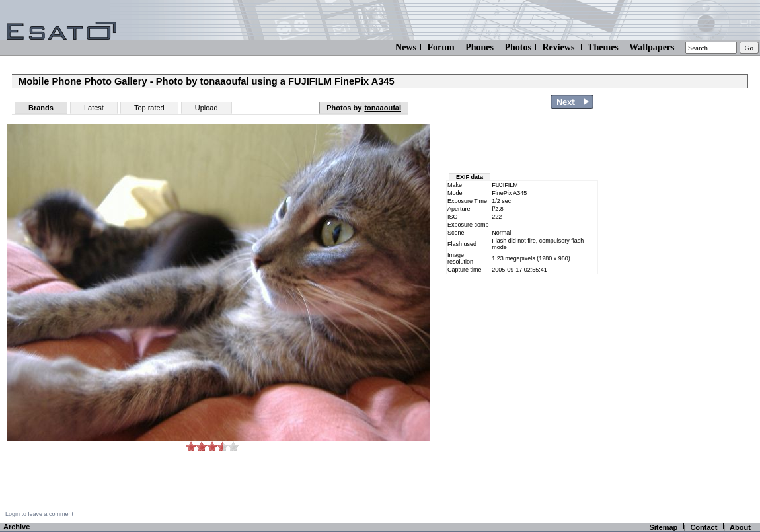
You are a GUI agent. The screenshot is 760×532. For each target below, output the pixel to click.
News (406, 47)
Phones (479, 47)
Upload (207, 108)
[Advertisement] (523, 144)
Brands (41, 108)
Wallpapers (652, 47)
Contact (703, 527)
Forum (440, 47)
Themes (603, 47)
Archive (17, 527)
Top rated (149, 108)
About (740, 527)
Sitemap (663, 527)
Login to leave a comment (39, 514)
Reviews (558, 47)
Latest (94, 108)
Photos (517, 47)
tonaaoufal (383, 108)
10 (233, 446)
